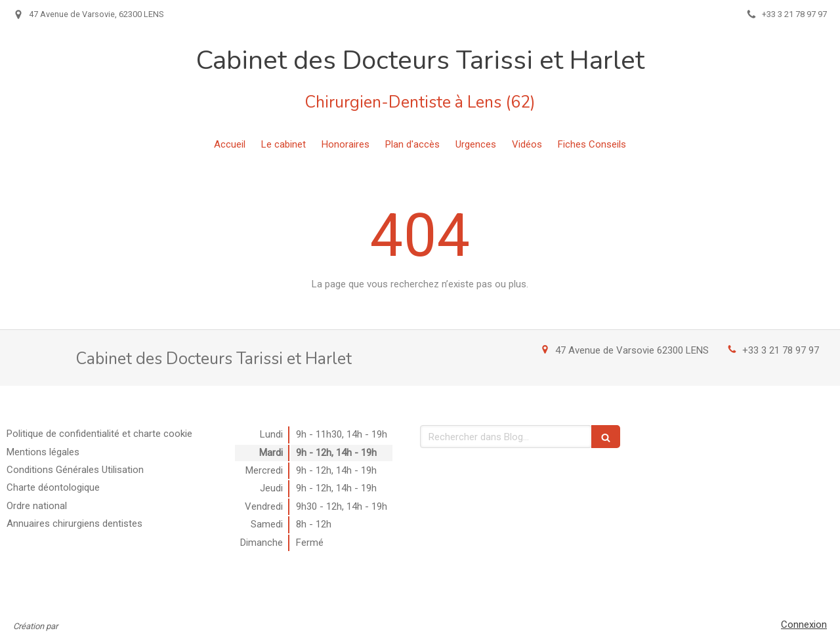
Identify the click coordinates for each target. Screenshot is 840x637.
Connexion (804, 625)
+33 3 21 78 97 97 (781, 350)
